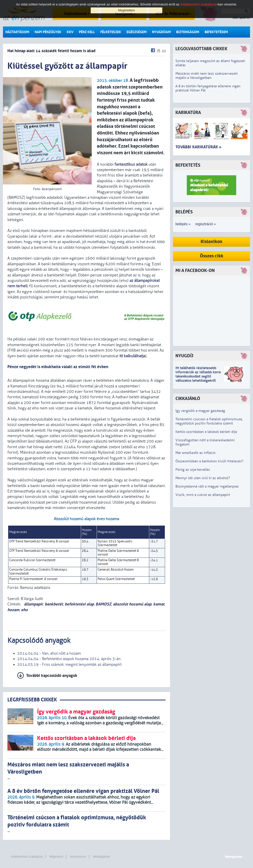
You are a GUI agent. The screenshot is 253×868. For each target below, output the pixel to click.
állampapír (33, 604)
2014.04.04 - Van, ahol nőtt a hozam (49, 653)
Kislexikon (211, 242)
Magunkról (56, 857)
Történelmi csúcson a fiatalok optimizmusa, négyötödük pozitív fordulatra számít (209, 421)
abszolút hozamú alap (132, 604)
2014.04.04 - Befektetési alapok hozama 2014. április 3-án (69, 659)
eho (24, 610)
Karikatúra (188, 113)
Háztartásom (17, 32)
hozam (13, 610)
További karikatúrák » (198, 147)
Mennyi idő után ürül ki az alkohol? (203, 478)
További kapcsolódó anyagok (52, 676)
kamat (159, 604)
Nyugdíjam (161, 32)
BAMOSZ (103, 604)
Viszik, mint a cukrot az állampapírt (203, 495)
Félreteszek (111, 32)
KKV (70, 32)
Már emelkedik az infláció (195, 453)
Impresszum (78, 857)
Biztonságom (188, 32)
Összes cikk (212, 256)
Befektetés (188, 165)
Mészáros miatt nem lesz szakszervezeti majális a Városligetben (207, 76)
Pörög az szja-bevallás (193, 470)
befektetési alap (79, 604)
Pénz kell (87, 32)
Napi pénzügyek (48, 32)
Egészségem (137, 32)
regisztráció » (205, 224)
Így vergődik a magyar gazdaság (200, 411)
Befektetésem (216, 32)
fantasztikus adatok (131, 164)
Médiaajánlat (101, 857)
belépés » (183, 224)
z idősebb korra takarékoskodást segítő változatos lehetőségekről (198, 376)
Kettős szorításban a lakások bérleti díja (206, 432)
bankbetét (54, 604)
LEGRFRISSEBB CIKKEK (32, 700)
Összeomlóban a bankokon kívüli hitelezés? (209, 461)
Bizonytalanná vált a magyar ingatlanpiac (207, 486)
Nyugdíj (184, 356)
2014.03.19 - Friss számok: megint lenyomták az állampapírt (69, 665)
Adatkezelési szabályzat (27, 857)
